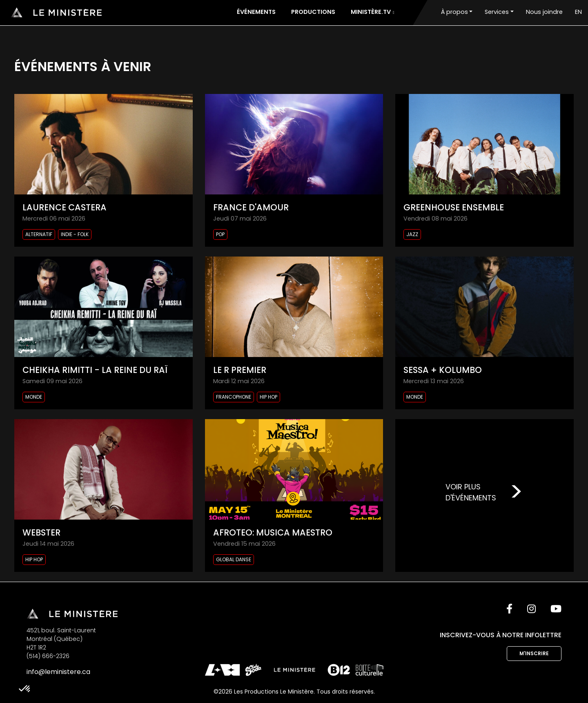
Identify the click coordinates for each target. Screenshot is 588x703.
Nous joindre (544, 12)
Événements (256, 12)
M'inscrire (534, 653)
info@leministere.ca (58, 672)
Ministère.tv (373, 12)
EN (578, 12)
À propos (454, 12)
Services (497, 12)
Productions (313, 12)
